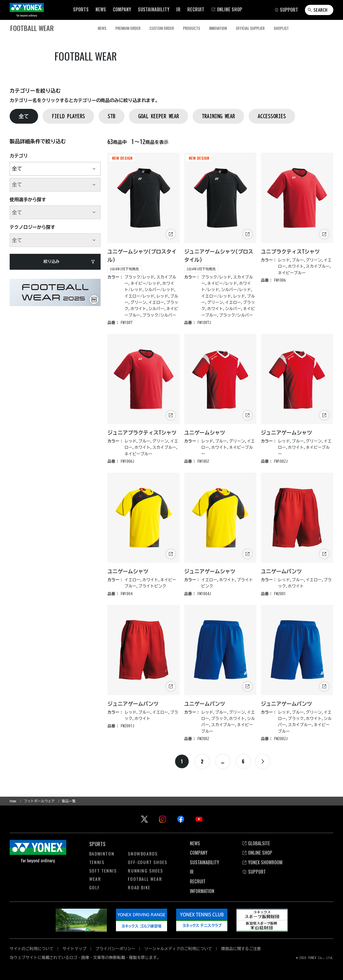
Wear (95, 879)
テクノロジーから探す (32, 227)
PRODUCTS (192, 28)
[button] (81, 9)
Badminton (102, 854)
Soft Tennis (103, 870)
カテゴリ (19, 156)
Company (199, 853)
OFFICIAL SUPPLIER (250, 28)
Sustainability (204, 862)
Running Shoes (145, 870)
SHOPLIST (281, 28)
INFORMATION (202, 891)
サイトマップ (74, 949)
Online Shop (257, 853)
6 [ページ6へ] (243, 761)
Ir (192, 872)
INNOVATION (218, 28)
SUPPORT (254, 872)
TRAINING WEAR (218, 116)
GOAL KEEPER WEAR (159, 116)
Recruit (198, 881)
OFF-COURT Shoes (147, 862)
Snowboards (143, 854)
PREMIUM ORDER (128, 28)
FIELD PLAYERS (68, 116)
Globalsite (256, 843)
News (195, 843)
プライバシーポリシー (115, 949)
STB (112, 116)
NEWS (102, 28)
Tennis (97, 862)
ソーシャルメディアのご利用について (178, 949)
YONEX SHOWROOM (262, 862)
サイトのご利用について (32, 949)
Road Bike (139, 887)
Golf (94, 887)
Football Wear (145, 879)
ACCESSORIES (272, 116)
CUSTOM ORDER (162, 28)
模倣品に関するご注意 (241, 949)
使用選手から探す (28, 200)
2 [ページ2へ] (202, 761)
